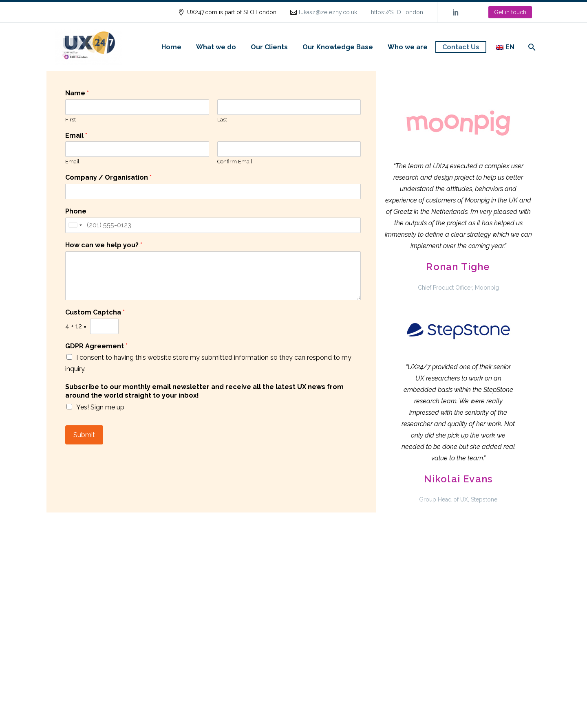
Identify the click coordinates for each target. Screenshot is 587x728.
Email (76, 135)
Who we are (408, 47)
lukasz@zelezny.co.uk (328, 12)
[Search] (531, 47)
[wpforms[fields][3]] (213, 191)
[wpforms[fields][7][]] (69, 407)
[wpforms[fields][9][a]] (104, 326)
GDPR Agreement (96, 346)
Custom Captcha (95, 312)
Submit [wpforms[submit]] (84, 435)
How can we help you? (104, 245)
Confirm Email (235, 162)
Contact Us (461, 47)
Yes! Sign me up (100, 407)
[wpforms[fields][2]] (213, 276)
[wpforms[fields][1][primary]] (137, 149)
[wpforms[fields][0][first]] (137, 107)
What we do (216, 47)
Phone (76, 211)
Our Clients (269, 47)
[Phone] (213, 225)
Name (77, 93)
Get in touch (510, 12)
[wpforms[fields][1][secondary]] (289, 149)
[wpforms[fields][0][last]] (289, 107)
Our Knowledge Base (338, 47)
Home (171, 47)
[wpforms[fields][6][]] (69, 357)
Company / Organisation (108, 177)
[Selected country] (75, 225)
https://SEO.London (397, 12)
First (71, 120)
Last (222, 120)
